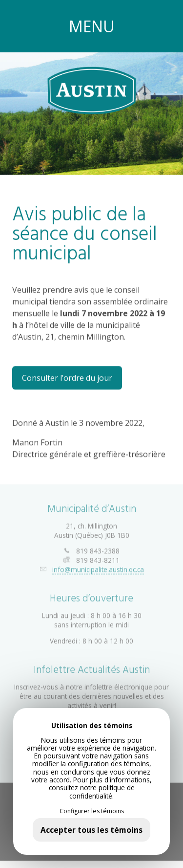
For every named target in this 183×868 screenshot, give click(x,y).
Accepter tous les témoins (91, 830)
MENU (92, 26)
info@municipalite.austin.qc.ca (98, 567)
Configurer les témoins (92, 811)
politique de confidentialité (102, 791)
